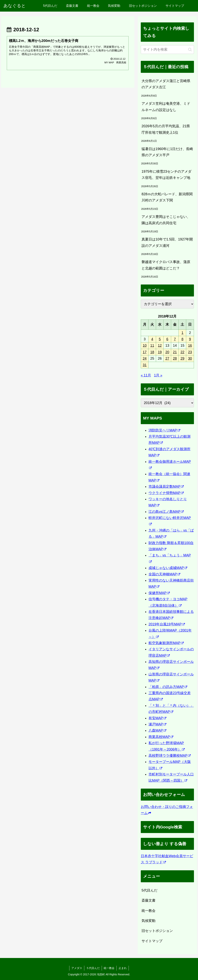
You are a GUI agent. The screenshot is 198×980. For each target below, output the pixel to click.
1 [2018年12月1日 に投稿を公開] (182, 333)
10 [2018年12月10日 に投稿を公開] (145, 346)
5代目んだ (149, 890)
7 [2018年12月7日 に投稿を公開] (175, 339)
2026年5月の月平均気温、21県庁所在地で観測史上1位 (166, 129)
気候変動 (148, 921)
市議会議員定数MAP (166, 487)
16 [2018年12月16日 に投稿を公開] (190, 346)
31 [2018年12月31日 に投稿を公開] (145, 365)
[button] (190, 50)
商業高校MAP (161, 737)
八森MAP (157, 730)
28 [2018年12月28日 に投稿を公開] (175, 358)
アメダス (77, 968)
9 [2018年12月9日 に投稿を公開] (190, 339)
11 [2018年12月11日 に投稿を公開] (152, 346)
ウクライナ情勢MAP (166, 493)
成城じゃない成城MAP (168, 568)
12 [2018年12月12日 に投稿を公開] (160, 346)
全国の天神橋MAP (164, 574)
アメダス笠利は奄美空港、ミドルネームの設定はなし (166, 107)
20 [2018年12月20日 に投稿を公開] (167, 352)
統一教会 (148, 911)
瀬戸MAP (157, 724)
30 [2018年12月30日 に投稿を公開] (190, 358)
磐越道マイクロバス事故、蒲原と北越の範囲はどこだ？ (166, 265)
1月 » (158, 375)
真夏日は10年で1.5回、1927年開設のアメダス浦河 (167, 242)
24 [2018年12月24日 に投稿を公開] (145, 358)
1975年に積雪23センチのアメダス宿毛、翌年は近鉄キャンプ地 (166, 175)
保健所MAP (159, 593)
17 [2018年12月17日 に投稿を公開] (145, 352)
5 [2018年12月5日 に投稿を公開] (160, 339)
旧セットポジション (157, 931)
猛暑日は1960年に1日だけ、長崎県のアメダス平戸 (167, 152)
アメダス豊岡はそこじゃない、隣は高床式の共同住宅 (166, 220)
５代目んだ (93, 968)
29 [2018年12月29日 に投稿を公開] (182, 358)
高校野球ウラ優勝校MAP (170, 756)
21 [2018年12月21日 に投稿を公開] (175, 352)
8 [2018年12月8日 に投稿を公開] (182, 339)
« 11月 (146, 375)
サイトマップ (152, 941)
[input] (167, 50)
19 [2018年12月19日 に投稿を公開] (160, 352)
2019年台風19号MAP (167, 624)
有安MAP (157, 718)
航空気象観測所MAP (166, 643)
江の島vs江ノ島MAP (166, 512)
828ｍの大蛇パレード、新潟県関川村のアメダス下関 (167, 197)
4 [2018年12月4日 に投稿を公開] (152, 339)
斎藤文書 (148, 900)
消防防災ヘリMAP (164, 430)
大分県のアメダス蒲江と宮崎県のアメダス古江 (166, 84)
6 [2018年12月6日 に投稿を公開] (167, 339)
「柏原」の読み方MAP (168, 687)
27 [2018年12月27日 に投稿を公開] (167, 358)
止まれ (123, 968)
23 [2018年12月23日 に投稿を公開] (190, 352)
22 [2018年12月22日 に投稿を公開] (182, 352)
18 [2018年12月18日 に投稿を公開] (152, 352)
